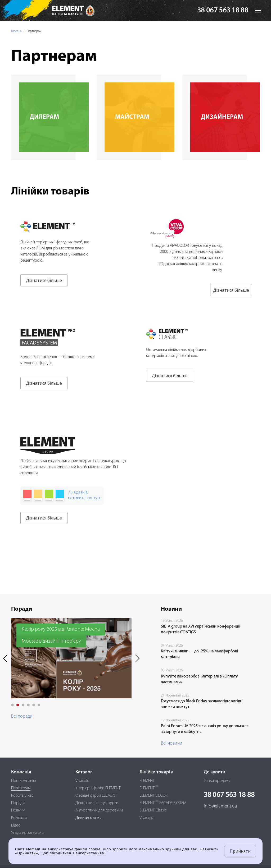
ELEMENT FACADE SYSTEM (163, 803)
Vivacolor (83, 781)
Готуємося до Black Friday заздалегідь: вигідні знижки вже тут (202, 704)
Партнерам (21, 788)
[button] (12, 705)
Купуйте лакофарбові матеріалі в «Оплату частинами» (199, 679)
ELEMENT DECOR (153, 796)
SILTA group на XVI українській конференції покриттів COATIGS (201, 629)
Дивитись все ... (89, 818)
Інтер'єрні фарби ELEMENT (98, 788)
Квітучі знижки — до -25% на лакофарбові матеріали (200, 654)
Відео (16, 825)
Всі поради (22, 716)
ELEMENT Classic (153, 810)
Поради (18, 803)
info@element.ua (220, 806)
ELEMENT (147, 781)
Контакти (19, 818)
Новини (18, 810)
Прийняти (240, 851)
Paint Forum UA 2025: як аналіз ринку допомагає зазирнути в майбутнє (205, 729)
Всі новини (172, 743)
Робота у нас (22, 796)
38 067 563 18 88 (223, 11)
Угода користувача (28, 833)
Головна (16, 31)
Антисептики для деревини (99, 810)
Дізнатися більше (44, 280)
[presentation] (7, 658)
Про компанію (24, 781)
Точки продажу (217, 781)
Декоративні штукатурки (97, 803)
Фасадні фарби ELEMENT (96, 796)
